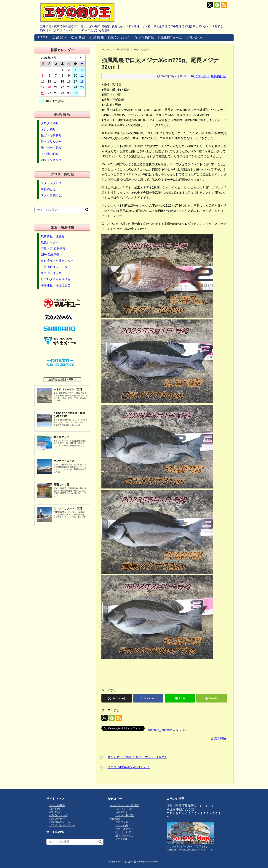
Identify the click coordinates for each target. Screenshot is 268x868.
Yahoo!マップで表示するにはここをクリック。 (191, 850)
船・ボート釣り (51, 148)
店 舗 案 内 (59, 37)
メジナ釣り (202, 76)
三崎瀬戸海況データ (54, 267)
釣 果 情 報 (96, 37)
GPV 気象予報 (50, 255)
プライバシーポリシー (62, 825)
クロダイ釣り (50, 123)
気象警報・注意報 (53, 236)
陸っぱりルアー (51, 142)
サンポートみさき (64, 461)
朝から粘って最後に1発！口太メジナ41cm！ (133, 758)
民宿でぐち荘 (61, 485)
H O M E (42, 37)
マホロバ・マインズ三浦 (68, 389)
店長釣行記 (218, 76)
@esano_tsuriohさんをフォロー (169, 730)
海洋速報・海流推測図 (56, 285)
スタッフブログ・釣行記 (125, 805)
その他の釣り (50, 154)
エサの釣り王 (57, 805)
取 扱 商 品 (78, 37)
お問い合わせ (195, 37)
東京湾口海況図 (51, 273)
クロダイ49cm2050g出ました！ (124, 768)
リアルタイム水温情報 (56, 279)
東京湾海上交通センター (57, 261)
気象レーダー (50, 242)
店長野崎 (220, 739)
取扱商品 (55, 812)
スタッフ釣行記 (51, 195)
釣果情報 (115, 819)
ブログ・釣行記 (143, 37)
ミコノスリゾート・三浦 (68, 508)
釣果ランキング (118, 37)
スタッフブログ (51, 183)
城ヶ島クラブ (61, 437)
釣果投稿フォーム (170, 37)
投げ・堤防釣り (51, 135)
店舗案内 (55, 809)
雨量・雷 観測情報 (53, 249)
